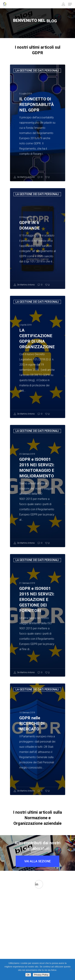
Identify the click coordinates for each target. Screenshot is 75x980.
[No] (71, 969)
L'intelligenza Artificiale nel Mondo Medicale (43, 917)
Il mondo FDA (30, 925)
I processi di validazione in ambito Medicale (18, 910)
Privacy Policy (41, 975)
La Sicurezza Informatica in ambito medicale (31, 939)
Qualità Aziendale (56, 954)
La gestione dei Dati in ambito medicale (56, 913)
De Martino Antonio (24, 177)
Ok (28, 975)
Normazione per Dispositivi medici (44, 947)
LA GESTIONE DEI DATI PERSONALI (37, 71)
